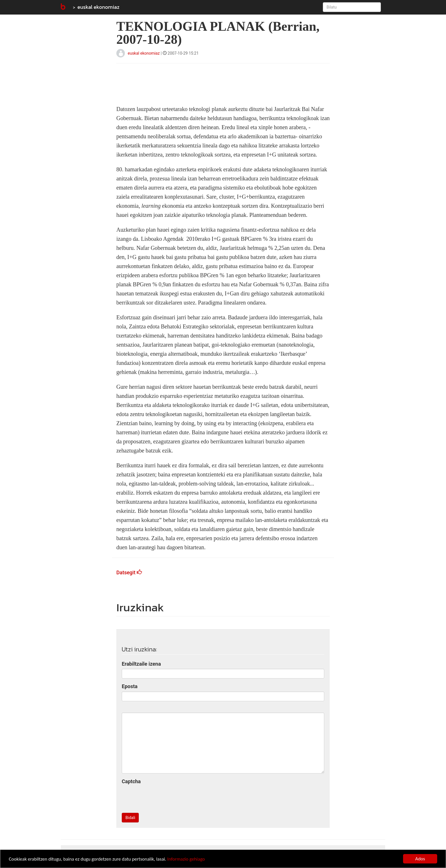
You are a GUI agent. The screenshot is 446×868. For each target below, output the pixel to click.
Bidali (130, 818)
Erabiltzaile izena (141, 664)
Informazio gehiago (186, 859)
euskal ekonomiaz (98, 7)
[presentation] (165, 797)
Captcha (131, 781)
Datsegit (129, 572)
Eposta (130, 686)
